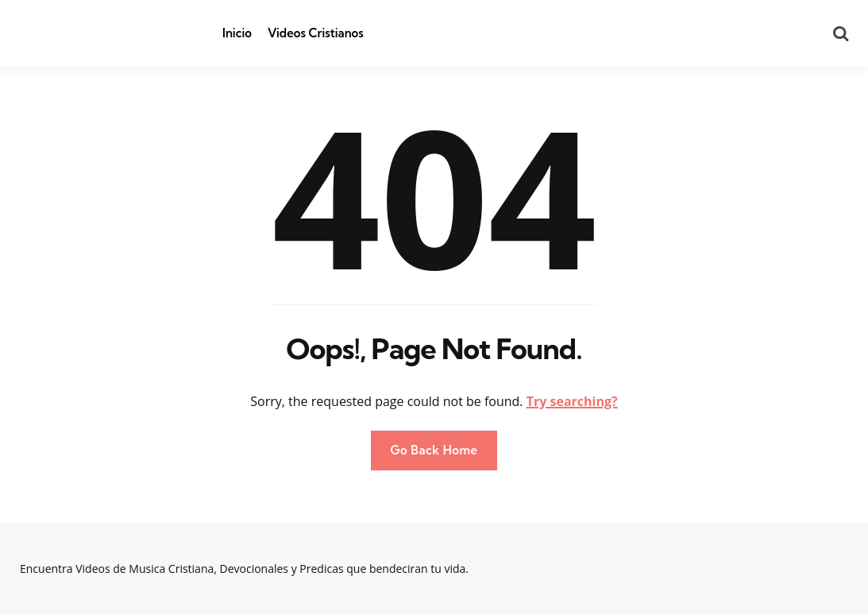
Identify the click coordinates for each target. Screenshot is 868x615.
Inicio (237, 33)
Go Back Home (434, 450)
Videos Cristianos (316, 33)
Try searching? (572, 401)
